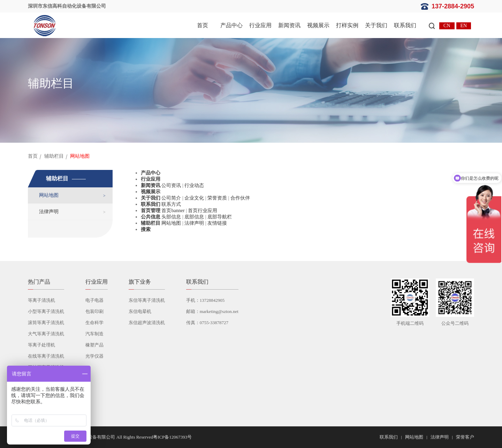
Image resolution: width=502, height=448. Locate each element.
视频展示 (318, 25)
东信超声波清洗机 (147, 323)
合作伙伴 (240, 198)
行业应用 (260, 25)
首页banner (173, 211)
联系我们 (405, 25)
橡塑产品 (94, 345)
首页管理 (151, 211)
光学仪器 (94, 356)
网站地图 (49, 195)
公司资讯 (171, 185)
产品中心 (231, 25)
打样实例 (347, 25)
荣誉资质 (217, 198)
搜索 (146, 229)
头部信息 (171, 217)
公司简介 (171, 198)
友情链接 (217, 223)
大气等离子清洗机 (46, 334)
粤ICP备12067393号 (172, 437)
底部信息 (194, 217)
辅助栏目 (54, 156)
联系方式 (171, 204)
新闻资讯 (289, 25)
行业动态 (194, 185)
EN (464, 26)
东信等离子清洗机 (147, 300)
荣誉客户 (465, 437)
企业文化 (194, 198)
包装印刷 (94, 311)
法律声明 (49, 212)
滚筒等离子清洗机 (46, 323)
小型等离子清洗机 (46, 311)
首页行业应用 (203, 211)
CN (447, 26)
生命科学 (94, 323)
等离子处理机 (41, 345)
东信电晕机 (140, 311)
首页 (203, 25)
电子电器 (94, 300)
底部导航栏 (220, 217)
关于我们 (376, 25)
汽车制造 (94, 334)
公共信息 (151, 217)
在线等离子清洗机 (46, 356)
